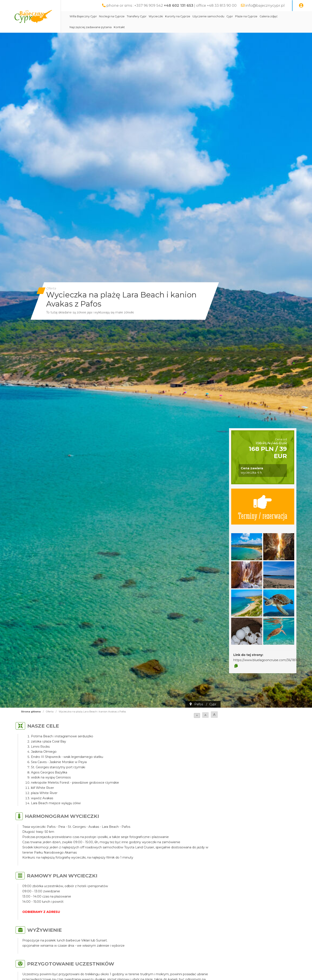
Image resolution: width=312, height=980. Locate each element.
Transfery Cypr (137, 16)
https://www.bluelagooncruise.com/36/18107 (267, 660)
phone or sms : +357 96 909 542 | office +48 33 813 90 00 (171, 5)
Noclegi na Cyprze (112, 16)
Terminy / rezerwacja (263, 507)
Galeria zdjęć (269, 16)
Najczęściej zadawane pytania (91, 27)
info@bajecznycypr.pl (265, 5)
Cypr (230, 16)
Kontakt (119, 27)
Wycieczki (156, 16)
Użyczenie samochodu (208, 16)
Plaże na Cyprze (246, 16)
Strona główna (31, 712)
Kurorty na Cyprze (178, 16)
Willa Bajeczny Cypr (83, 16)
